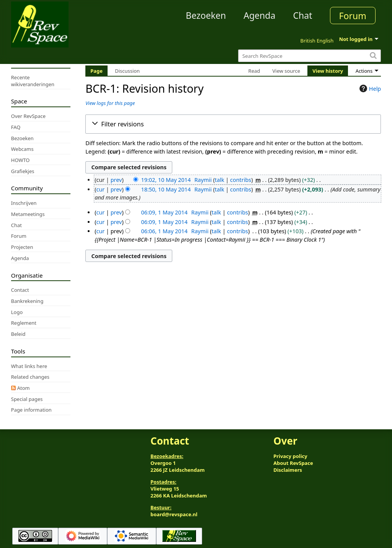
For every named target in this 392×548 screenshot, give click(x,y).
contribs (241, 180)
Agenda (259, 15)
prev (116, 180)
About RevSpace (293, 463)
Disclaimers (288, 470)
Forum (353, 16)
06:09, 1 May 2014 (164, 212)
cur (101, 189)
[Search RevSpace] (310, 56)
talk (220, 180)
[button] (233, 124)
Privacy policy (290, 456)
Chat (302, 15)
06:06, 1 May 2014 (164, 231)
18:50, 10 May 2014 (166, 189)
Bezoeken (206, 15)
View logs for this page (110, 103)
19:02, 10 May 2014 (166, 180)
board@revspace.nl (174, 514)
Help (369, 88)
